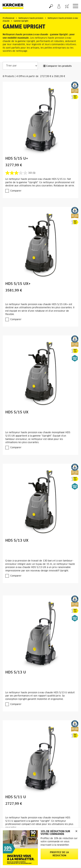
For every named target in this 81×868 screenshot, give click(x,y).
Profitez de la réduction (59, 854)
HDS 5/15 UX (17, 412)
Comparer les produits (57, 66)
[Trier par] (20, 66)
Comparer (16, 191)
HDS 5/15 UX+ (18, 284)
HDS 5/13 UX (17, 541)
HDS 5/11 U (16, 797)
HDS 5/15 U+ (17, 159)
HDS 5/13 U (16, 672)
